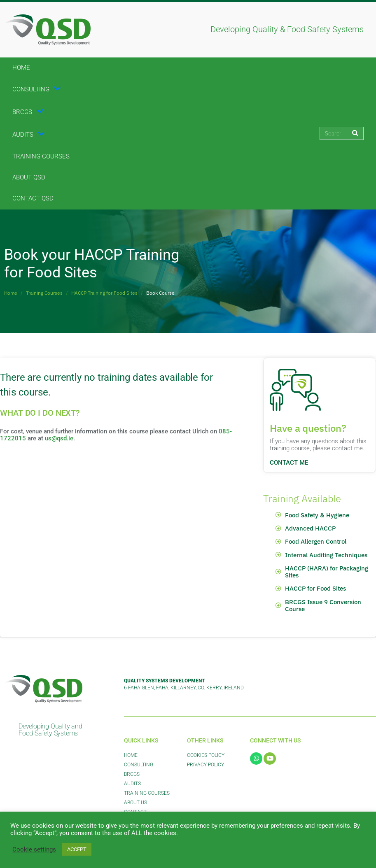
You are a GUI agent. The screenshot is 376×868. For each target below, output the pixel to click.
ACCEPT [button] (77, 849)
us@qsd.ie (59, 438)
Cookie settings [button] (34, 849)
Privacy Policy (206, 765)
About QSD (29, 177)
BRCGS (28, 112)
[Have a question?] (295, 390)
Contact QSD (33, 198)
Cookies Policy (206, 755)
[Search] (355, 133)
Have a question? (308, 428)
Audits (29, 135)
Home (21, 67)
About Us (135, 803)
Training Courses (41, 156)
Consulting (37, 89)
